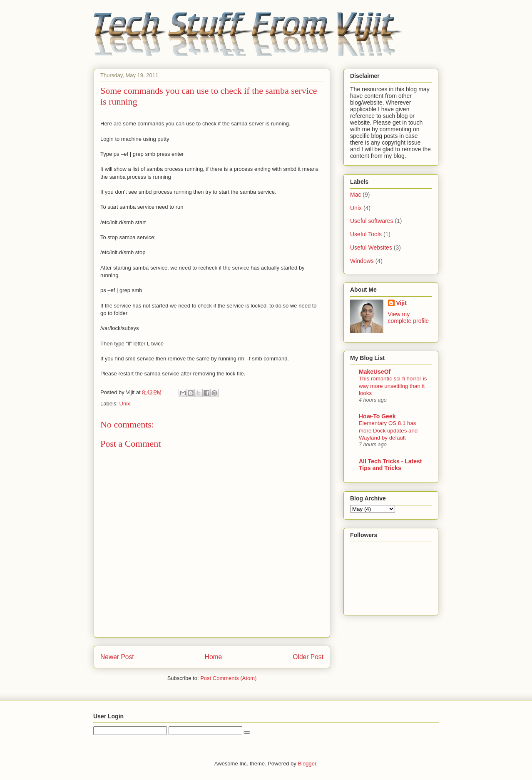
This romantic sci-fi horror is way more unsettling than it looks (393, 386)
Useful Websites (371, 247)
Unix (125, 404)
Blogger (307, 764)
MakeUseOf (375, 372)
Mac (355, 195)
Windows (362, 261)
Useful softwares (372, 221)
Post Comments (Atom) (228, 678)
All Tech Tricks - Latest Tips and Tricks (390, 465)
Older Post (308, 657)
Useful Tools (366, 234)
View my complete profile (409, 317)
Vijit (401, 303)
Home (214, 657)
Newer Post (117, 657)
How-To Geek (377, 416)
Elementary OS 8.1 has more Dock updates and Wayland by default (388, 430)
